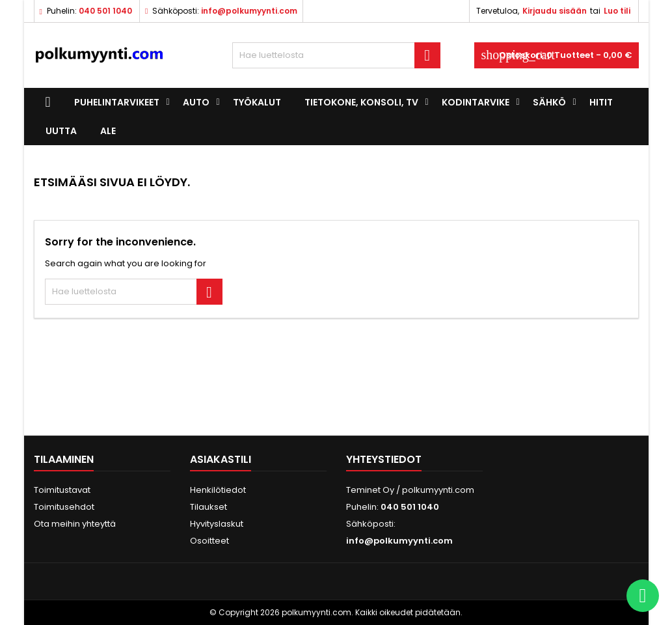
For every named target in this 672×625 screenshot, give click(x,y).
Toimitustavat (62, 490)
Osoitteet (209, 541)
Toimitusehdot (64, 507)
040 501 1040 (105, 11)
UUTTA (61, 131)
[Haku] (336, 55)
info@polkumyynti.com (249, 11)
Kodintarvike (476, 102)
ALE (108, 131)
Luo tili (617, 11)
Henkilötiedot (218, 490)
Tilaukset (208, 507)
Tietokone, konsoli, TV (361, 102)
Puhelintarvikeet (117, 102)
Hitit (601, 102)
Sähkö (549, 102)
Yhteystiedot (384, 459)
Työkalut (257, 102)
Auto (196, 102)
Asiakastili (221, 459)
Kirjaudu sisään (555, 11)
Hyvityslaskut (217, 524)
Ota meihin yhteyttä (75, 524)
